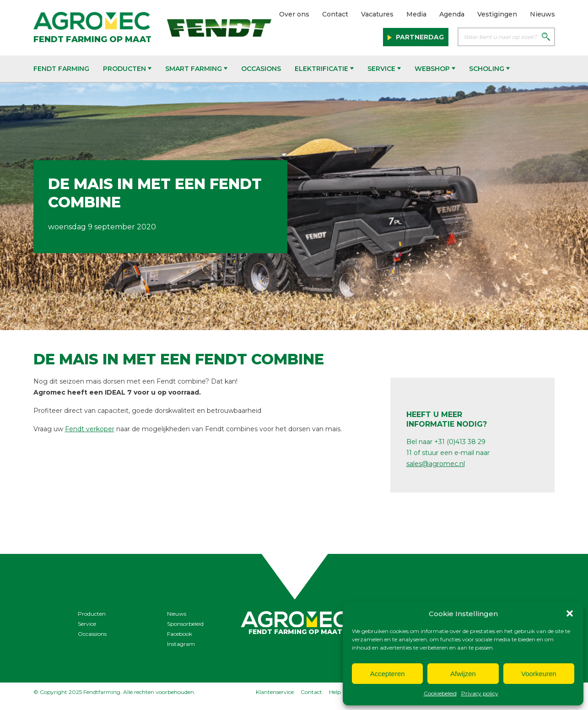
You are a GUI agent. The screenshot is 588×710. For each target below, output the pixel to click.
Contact (335, 14)
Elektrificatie (324, 69)
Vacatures (377, 14)
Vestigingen (497, 14)
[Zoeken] (546, 38)
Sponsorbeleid (185, 624)
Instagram (181, 644)
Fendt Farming (61, 69)
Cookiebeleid (440, 693)
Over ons (294, 14)
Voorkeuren (539, 674)
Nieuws (542, 14)
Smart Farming (196, 69)
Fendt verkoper (90, 429)
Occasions (261, 69)
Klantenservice (275, 692)
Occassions (92, 634)
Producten (127, 69)
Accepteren (388, 674)
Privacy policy (480, 693)
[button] (570, 613)
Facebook (180, 634)
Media (416, 14)
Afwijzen (463, 674)
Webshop (435, 69)
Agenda (452, 14)
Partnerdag (419, 37)
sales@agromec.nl (436, 464)
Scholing (489, 69)
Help (335, 692)
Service (384, 69)
